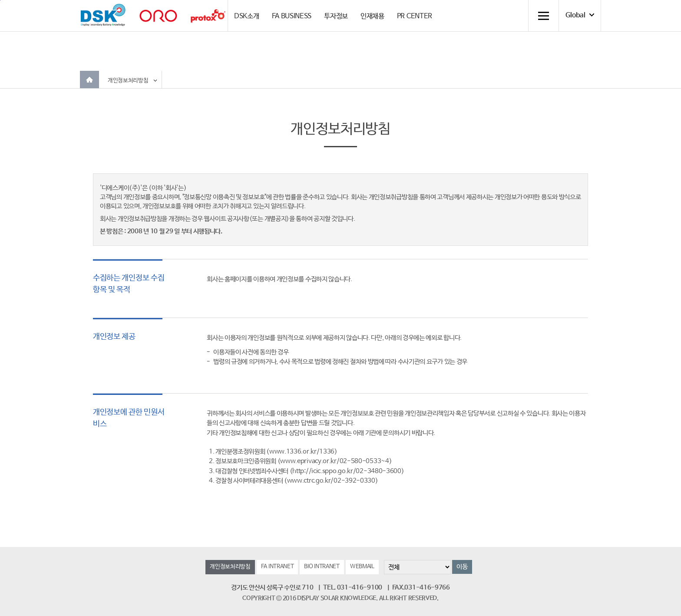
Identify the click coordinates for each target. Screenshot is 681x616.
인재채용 (372, 16)
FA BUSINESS (292, 16)
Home (89, 79)
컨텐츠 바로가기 (0, 0)
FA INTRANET (278, 567)
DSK (103, 15)
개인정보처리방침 (128, 81)
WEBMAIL (362, 567)
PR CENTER (415, 16)
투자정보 (336, 16)
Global (575, 16)
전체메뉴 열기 (543, 16)
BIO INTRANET (322, 567)
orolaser (158, 16)
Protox (208, 16)
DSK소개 (247, 16)
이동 (462, 567)
